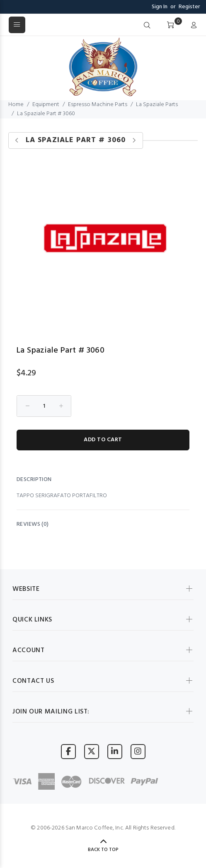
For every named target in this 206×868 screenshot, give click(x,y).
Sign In (160, 7)
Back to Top (103, 850)
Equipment (46, 105)
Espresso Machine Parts (98, 105)
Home (16, 105)
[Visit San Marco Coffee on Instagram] (138, 751)
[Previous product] (17, 141)
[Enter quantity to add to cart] (44, 406)
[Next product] (134, 141)
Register (189, 7)
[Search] (147, 26)
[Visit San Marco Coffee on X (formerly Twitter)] (92, 751)
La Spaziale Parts (157, 105)
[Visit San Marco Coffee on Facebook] (68, 751)
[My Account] (192, 26)
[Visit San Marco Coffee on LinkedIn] (115, 751)
